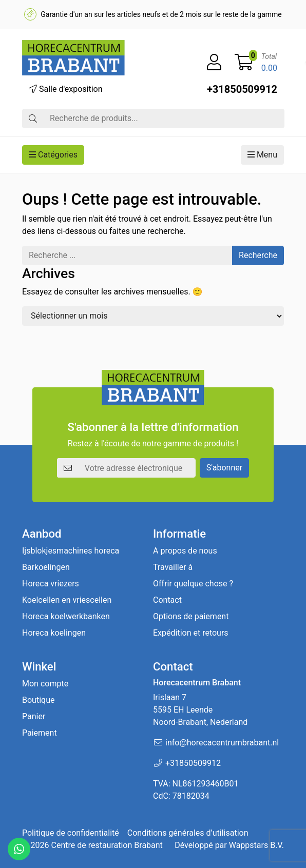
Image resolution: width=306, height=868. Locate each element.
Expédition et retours (191, 633)
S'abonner (224, 468)
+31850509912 (242, 89)
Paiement (40, 733)
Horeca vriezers (51, 584)
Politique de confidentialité (71, 833)
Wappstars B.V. (256, 845)
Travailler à (173, 567)
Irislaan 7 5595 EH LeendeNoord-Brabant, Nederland (200, 710)
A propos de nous (185, 551)
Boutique (38, 700)
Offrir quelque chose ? (193, 584)
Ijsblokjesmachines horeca (71, 551)
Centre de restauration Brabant (107, 845)
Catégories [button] (53, 155)
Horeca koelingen (54, 633)
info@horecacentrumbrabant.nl (222, 743)
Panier (34, 716)
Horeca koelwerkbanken (66, 616)
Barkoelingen (46, 567)
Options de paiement (191, 616)
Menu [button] (262, 155)
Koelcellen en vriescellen (67, 600)
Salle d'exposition (66, 89)
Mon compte (45, 684)
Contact (167, 600)
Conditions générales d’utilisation (188, 833)
